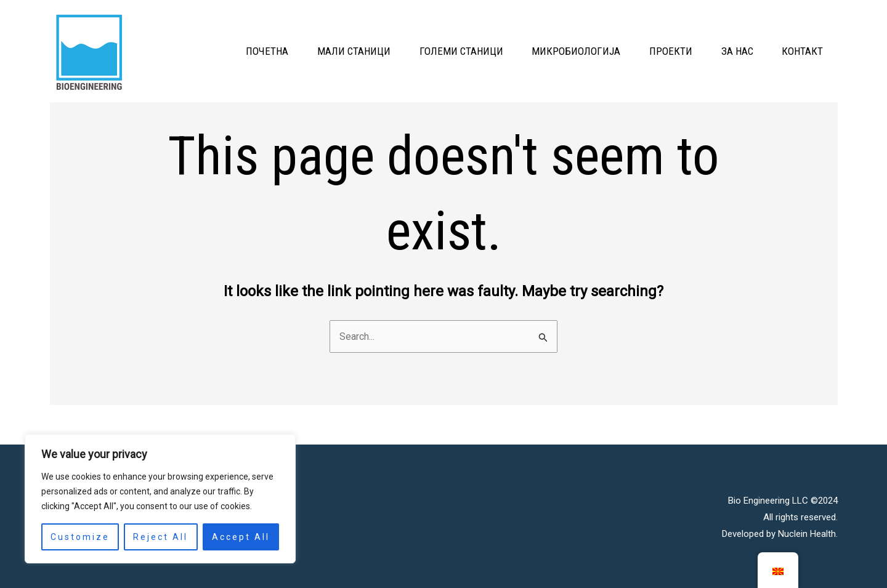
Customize (80, 537)
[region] (160, 499)
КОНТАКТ (799, 51)
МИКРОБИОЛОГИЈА (548, 51)
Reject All (160, 537)
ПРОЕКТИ (650, 51)
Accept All (241, 537)
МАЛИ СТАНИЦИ (309, 51)
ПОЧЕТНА (214, 51)
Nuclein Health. (808, 533)
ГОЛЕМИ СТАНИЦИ (424, 51)
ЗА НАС (725, 51)
